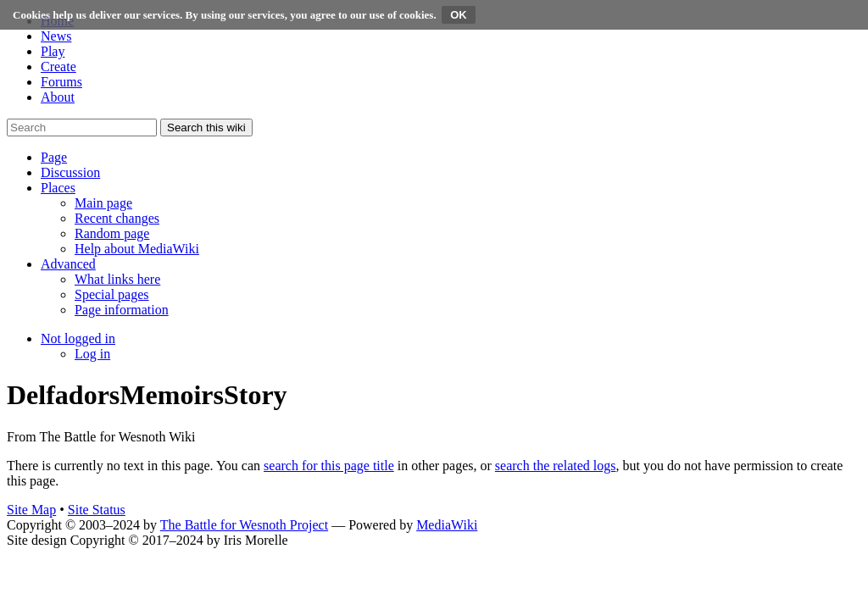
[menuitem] (103, 203)
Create (58, 67)
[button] (54, 157)
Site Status (97, 510)
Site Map (31, 510)
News (56, 36)
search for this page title (329, 466)
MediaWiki (447, 525)
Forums (61, 82)
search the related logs (556, 466)
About (58, 97)
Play (53, 51)
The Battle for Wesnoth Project (244, 525)
